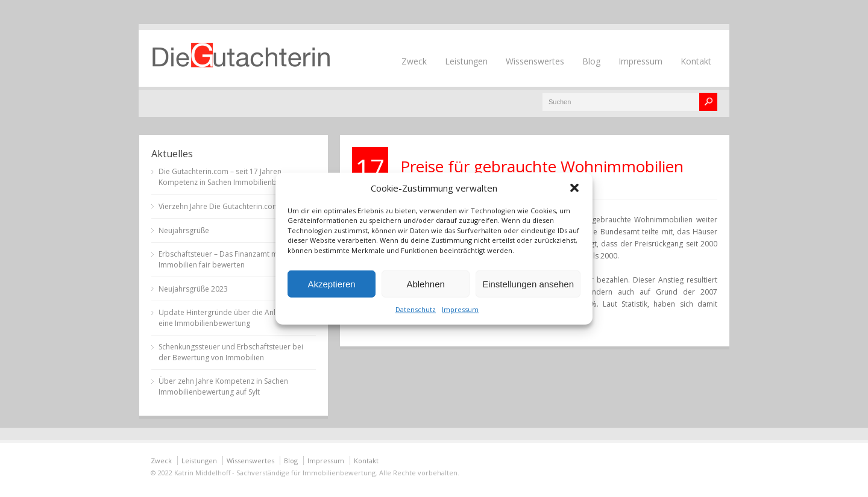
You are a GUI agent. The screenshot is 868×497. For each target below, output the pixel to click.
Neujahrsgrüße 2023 (193, 289)
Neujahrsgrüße (184, 230)
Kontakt (696, 61)
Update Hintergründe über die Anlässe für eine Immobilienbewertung (231, 318)
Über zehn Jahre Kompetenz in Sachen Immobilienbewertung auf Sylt (223, 386)
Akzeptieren (331, 283)
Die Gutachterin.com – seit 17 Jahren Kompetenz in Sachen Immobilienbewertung (234, 177)
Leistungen (466, 61)
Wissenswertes (535, 61)
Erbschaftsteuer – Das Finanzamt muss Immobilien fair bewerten (224, 259)
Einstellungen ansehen (528, 283)
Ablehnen (425, 283)
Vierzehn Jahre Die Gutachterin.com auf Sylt (232, 206)
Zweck (414, 61)
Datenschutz (416, 309)
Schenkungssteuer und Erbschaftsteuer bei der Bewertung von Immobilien (231, 352)
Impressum (460, 309)
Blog (591, 61)
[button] (574, 187)
